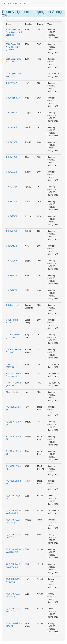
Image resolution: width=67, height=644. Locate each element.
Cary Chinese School (16, 4)
